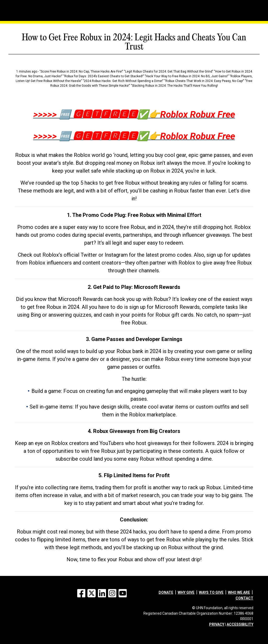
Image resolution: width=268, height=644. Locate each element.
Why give (186, 592)
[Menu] (25, 4)
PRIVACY (217, 624)
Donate (166, 592)
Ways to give (211, 592)
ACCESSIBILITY (240, 624)
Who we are (239, 592)
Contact (244, 598)
